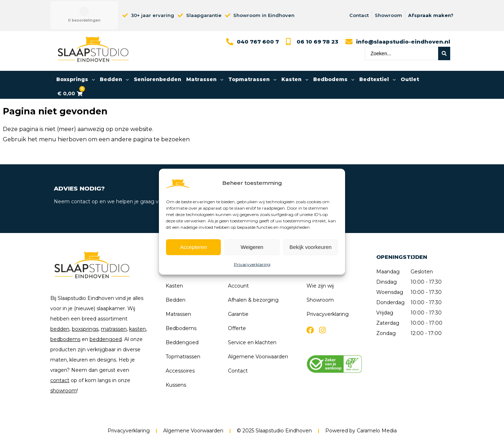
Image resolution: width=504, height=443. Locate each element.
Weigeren (252, 247)
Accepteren (194, 247)
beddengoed (106, 339)
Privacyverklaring (252, 264)
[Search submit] (444, 53)
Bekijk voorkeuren (311, 247)
